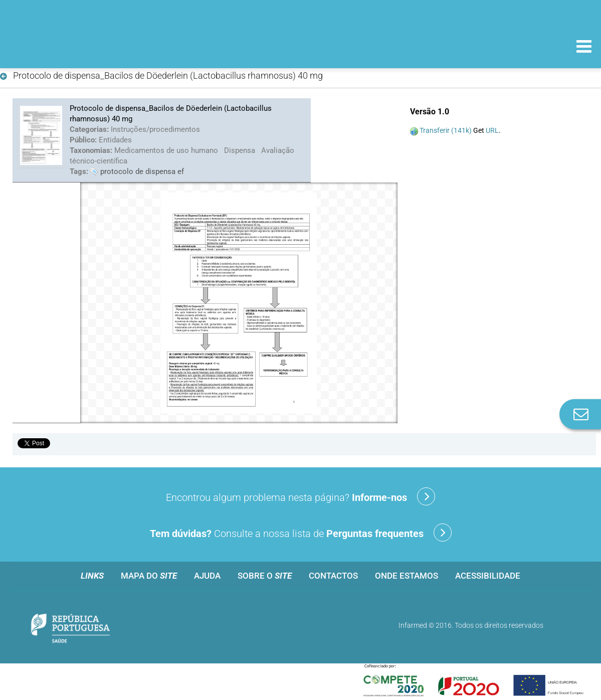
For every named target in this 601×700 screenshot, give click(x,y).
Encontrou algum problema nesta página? (300, 496)
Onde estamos (407, 576)
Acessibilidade (488, 576)
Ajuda (207, 576)
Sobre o (265, 576)
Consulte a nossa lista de (301, 533)
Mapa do (149, 576)
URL (492, 130)
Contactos (333, 576)
